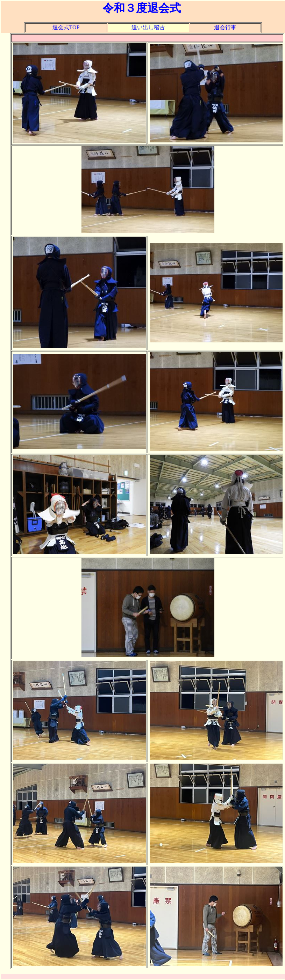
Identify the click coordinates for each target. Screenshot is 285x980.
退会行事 (225, 27)
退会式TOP (66, 27)
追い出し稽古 (148, 27)
